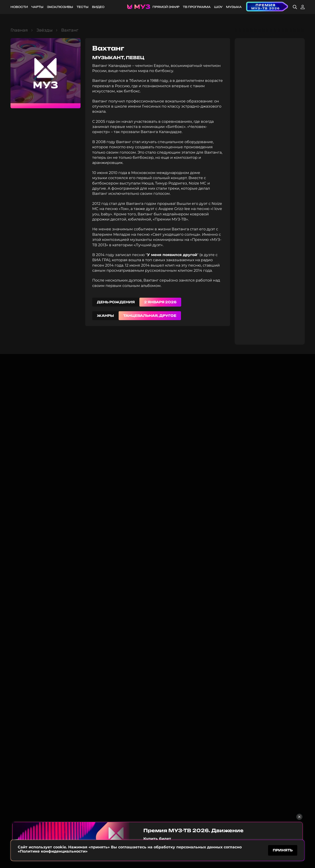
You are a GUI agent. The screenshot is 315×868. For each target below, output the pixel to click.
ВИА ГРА (101, 260)
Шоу (218, 7)
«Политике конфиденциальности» (53, 851)
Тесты (83, 7)
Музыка (234, 7)
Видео (98, 7)
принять (283, 850)
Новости (19, 7)
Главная (19, 30)
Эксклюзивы (60, 7)
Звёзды (44, 30)
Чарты (37, 7)
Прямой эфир (166, 7)
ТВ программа (197, 7)
